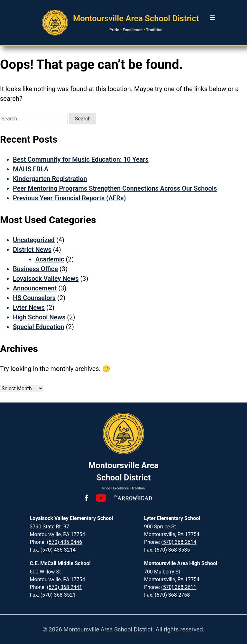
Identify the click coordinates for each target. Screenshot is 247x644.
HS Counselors (34, 298)
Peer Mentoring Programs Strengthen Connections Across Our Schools (115, 188)
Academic (50, 259)
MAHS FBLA (31, 169)
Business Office (35, 269)
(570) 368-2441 (64, 587)
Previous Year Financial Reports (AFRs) (69, 198)
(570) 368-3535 (172, 550)
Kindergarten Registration (50, 179)
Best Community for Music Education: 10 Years (81, 159)
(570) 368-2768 (172, 595)
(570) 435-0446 (64, 542)
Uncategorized (34, 240)
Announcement (35, 288)
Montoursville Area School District (136, 18)
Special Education (39, 327)
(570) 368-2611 (179, 587)
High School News (39, 317)
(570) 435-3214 (58, 550)
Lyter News (29, 308)
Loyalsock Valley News (46, 279)
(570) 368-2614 (179, 542)
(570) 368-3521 (58, 595)
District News (32, 250)
